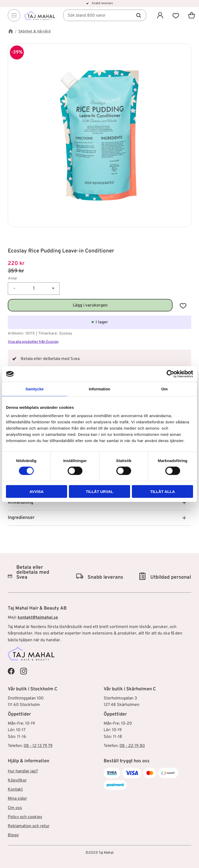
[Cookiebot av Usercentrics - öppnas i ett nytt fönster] (170, 374)
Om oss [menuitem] (15, 808)
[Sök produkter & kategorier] (106, 16)
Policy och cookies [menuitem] (25, 817)
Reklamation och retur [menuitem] (29, 826)
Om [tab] (164, 389)
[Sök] (139, 16)
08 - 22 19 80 (132, 746)
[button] (176, 16)
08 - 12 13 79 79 (38, 746)
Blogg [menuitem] (13, 835)
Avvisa (36, 491)
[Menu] (14, 16)
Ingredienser (21, 518)
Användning (20, 502)
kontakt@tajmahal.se (38, 618)
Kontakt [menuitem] (15, 790)
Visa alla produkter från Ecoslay (33, 342)
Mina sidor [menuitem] (17, 799)
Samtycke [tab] (34, 389)
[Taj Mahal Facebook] (11, 671)
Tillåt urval (99, 491)
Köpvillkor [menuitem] (17, 780)
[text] (99, 264)
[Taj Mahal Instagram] (24, 671)
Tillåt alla (163, 491)
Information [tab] (100, 389)
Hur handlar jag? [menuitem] (23, 771)
